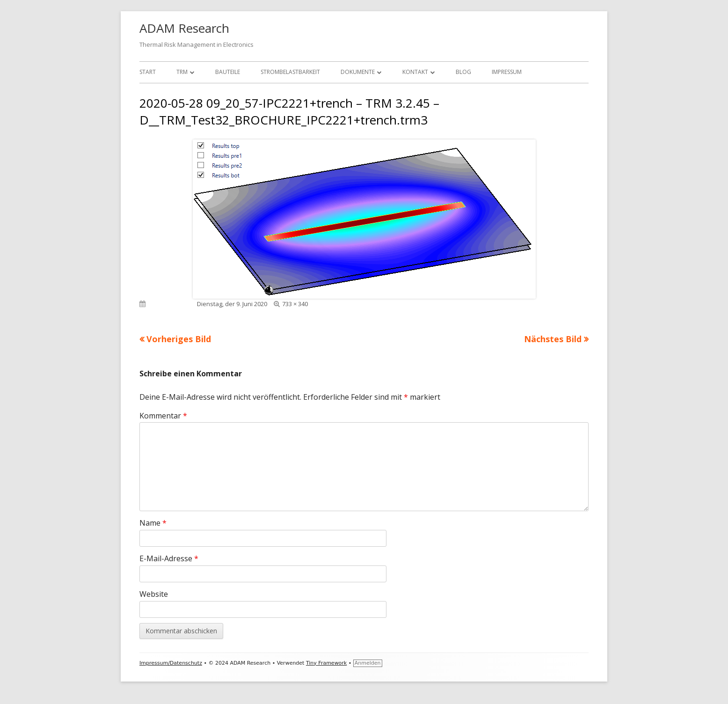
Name (153, 523)
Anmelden (368, 663)
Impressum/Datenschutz (171, 663)
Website (154, 594)
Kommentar (163, 416)
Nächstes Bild (553, 339)
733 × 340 (295, 304)
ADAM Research (184, 28)
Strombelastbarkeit (290, 72)
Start (148, 72)
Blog (463, 72)
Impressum (507, 72)
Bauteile (228, 72)
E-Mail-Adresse (169, 558)
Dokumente (358, 72)
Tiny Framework (326, 663)
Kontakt (415, 72)
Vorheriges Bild (179, 339)
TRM (182, 72)
